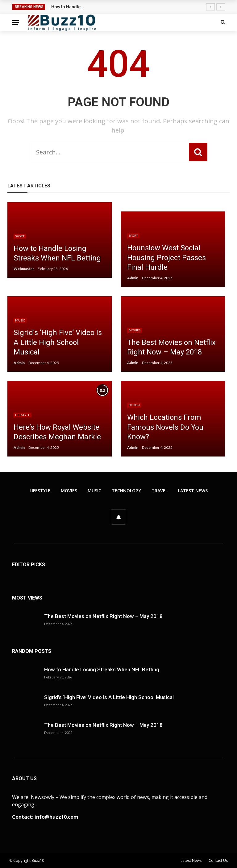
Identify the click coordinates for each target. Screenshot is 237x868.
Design (134, 405)
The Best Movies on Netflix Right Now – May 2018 (103, 616)
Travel (160, 491)
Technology (126, 491)
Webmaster (24, 269)
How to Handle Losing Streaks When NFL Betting (102, 669)
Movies (135, 330)
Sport (20, 236)
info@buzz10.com (56, 817)
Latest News (193, 491)
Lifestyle (23, 415)
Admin (133, 278)
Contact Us (218, 860)
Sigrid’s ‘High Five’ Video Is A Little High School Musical (109, 697)
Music (20, 320)
